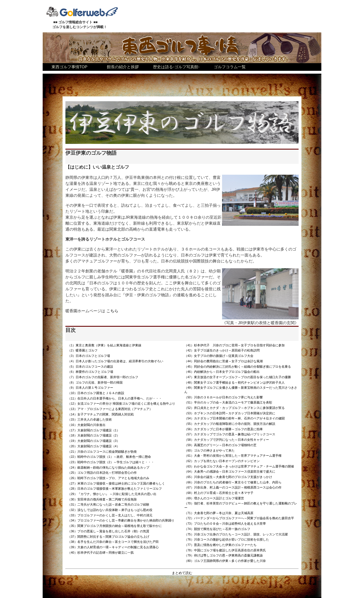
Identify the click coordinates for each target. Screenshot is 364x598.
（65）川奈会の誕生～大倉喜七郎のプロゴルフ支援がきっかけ (228, 477)
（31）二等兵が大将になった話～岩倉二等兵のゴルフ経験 (108, 504)
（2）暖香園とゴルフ (83, 350)
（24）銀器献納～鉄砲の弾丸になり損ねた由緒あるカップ (108, 467)
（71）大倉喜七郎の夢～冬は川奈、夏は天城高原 (219, 513)
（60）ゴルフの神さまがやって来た (209, 450)
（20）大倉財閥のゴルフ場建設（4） (94, 446)
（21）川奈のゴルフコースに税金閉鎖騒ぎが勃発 (102, 452)
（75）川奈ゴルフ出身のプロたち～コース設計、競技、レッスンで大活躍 (236, 534)
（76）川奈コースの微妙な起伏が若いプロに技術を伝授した (227, 539)
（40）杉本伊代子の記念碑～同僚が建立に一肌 (101, 553)
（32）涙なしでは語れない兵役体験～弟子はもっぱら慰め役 (110, 510)
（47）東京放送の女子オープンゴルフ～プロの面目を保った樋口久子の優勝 (238, 377)
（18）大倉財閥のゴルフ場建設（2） (94, 435)
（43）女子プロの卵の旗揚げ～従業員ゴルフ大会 (219, 356)
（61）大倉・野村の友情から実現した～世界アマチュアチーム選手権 (233, 456)
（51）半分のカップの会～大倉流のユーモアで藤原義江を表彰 (228, 402)
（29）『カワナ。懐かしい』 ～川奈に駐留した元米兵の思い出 (112, 494)
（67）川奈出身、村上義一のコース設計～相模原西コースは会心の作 (233, 487)
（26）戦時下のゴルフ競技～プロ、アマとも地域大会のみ (108, 478)
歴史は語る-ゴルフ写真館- (176, 67)
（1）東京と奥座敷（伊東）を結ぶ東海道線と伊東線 (105, 345)
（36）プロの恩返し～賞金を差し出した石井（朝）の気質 (108, 531)
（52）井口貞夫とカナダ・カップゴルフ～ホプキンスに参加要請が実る (234, 408)
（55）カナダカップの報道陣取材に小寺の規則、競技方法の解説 (230, 424)
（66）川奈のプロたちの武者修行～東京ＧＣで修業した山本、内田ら (233, 482)
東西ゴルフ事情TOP (70, 67)
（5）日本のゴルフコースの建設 (90, 367)
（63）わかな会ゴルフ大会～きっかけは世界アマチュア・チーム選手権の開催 (239, 466)
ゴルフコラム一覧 (230, 67)
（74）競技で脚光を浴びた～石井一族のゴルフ (217, 529)
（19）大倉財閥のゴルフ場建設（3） (94, 441)
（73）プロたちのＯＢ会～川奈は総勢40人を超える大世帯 (225, 523)
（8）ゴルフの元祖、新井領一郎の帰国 (95, 382)
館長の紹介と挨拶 (123, 67)
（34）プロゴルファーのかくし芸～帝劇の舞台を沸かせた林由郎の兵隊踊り (121, 520)
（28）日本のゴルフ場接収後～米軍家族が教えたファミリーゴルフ (115, 489)
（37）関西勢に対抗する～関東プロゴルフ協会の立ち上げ (108, 537)
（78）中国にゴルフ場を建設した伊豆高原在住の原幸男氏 (225, 550)
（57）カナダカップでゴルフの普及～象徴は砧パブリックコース (230, 434)
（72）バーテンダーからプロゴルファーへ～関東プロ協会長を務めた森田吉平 (239, 518)
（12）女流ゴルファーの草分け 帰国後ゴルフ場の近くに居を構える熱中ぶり (121, 404)
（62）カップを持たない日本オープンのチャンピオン (222, 461)
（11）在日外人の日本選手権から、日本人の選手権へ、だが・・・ (115, 398)
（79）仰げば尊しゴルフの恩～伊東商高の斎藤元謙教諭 (224, 555)
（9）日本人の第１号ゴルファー (90, 388)
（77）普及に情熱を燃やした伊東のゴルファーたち (220, 545)
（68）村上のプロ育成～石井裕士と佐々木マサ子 (219, 493)
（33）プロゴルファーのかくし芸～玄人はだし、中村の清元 (110, 515)
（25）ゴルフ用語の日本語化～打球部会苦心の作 (102, 473)
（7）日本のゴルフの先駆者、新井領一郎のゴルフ (103, 377)
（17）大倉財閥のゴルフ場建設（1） (94, 430)
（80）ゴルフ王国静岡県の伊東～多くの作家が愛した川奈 (225, 561)
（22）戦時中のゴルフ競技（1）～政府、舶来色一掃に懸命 (109, 457)
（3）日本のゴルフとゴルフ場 (89, 356)
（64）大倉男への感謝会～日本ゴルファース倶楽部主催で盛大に (230, 471)
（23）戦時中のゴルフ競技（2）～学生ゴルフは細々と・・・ (111, 462)
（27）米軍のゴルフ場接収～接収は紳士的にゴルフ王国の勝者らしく (116, 483)
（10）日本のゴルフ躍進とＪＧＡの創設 (96, 393)
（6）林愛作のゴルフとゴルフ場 (90, 372)
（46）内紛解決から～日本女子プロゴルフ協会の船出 (222, 372)
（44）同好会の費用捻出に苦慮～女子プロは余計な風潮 (224, 361)
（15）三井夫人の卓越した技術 (90, 419)
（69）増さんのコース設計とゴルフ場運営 (214, 498)
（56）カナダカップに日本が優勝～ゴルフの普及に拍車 (224, 429)
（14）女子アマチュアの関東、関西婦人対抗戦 (101, 414)
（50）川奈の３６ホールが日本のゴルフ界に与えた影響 (224, 397)
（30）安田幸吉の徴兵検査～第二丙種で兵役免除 (102, 499)
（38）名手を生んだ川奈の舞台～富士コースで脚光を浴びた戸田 (113, 542)
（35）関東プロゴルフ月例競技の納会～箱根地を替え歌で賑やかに (115, 526)
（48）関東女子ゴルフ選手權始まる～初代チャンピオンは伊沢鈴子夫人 (234, 382)
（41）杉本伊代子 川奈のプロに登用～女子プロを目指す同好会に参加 (234, 345)
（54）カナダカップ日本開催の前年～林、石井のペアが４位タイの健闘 (234, 418)
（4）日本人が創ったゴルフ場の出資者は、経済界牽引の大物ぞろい (115, 361)
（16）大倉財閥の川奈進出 (87, 425)
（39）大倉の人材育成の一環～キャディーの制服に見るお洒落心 (113, 547)
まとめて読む (182, 573)
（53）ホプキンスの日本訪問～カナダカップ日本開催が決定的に (230, 413)
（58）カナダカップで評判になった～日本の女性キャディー (227, 440)
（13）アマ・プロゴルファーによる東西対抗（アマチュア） (110, 409)
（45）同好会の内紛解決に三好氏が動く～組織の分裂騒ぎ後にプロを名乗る (238, 367)
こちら (112, 311)
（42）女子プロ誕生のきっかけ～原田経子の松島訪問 (222, 350)
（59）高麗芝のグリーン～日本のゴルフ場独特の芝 (220, 445)
